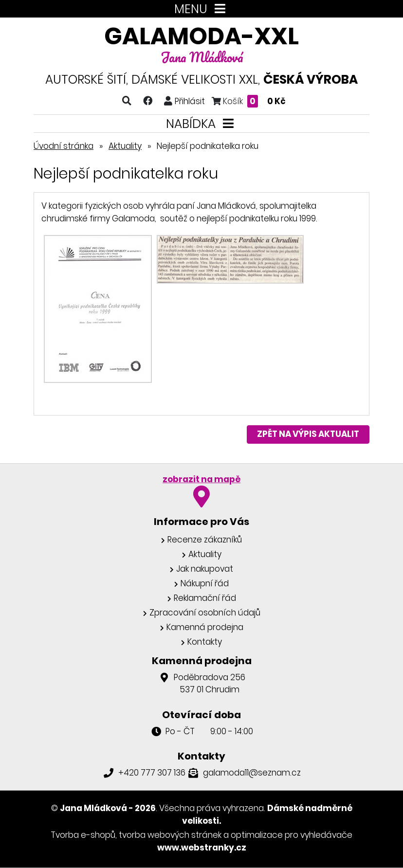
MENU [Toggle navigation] (202, 9)
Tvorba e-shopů (83, 835)
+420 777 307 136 (152, 773)
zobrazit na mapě (201, 479)
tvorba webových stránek (170, 835)
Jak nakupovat (205, 569)
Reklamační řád (205, 598)
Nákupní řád (205, 583)
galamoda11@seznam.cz (252, 773)
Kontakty (205, 642)
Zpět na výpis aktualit (308, 434)
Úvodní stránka (64, 146)
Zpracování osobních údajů (205, 613)
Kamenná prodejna (205, 627)
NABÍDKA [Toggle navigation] (202, 124)
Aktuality (125, 146)
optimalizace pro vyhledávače (292, 835)
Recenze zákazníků (205, 540)
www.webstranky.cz (202, 848)
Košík (249, 101)
